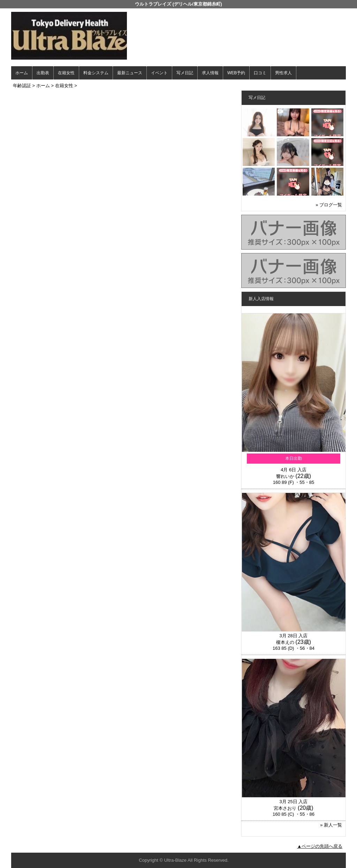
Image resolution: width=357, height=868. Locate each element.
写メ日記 (185, 73)
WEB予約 (236, 73)
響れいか (285, 476)
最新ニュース (130, 73)
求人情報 (210, 73)
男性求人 (283, 73)
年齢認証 (22, 86)
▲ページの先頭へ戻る (320, 846)
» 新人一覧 (331, 825)
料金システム (96, 73)
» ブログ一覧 (329, 205)
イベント (159, 73)
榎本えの (285, 642)
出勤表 (43, 73)
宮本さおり (285, 808)
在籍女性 (66, 73)
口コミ (260, 73)
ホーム (22, 73)
